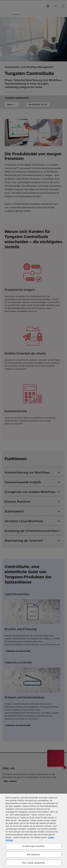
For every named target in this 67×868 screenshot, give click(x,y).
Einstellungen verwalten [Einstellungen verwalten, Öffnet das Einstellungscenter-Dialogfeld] (33, 846)
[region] (33, 831)
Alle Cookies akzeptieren (34, 863)
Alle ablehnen (33, 854)
